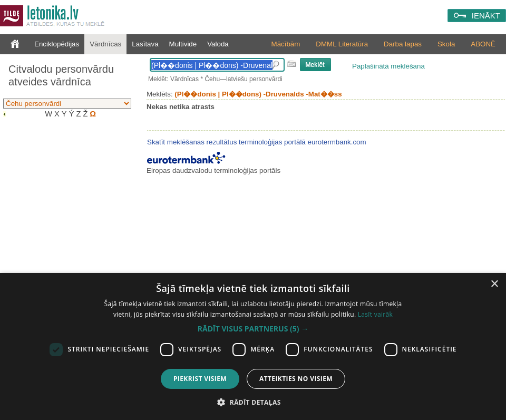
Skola (446, 44)
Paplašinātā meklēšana (388, 66)
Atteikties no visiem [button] (296, 379)
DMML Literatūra (342, 44)
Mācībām (286, 44)
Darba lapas (403, 44)
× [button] (494, 284)
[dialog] (253, 346)
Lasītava (145, 44)
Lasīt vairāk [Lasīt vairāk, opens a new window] (375, 314)
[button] (253, 329)
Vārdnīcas (105, 44)
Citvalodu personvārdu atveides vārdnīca (61, 75)
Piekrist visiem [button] (200, 379)
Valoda (218, 44)
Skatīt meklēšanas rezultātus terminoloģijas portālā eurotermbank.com (257, 142)
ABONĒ (483, 44)
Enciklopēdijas (57, 44)
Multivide (183, 44)
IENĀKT (486, 16)
